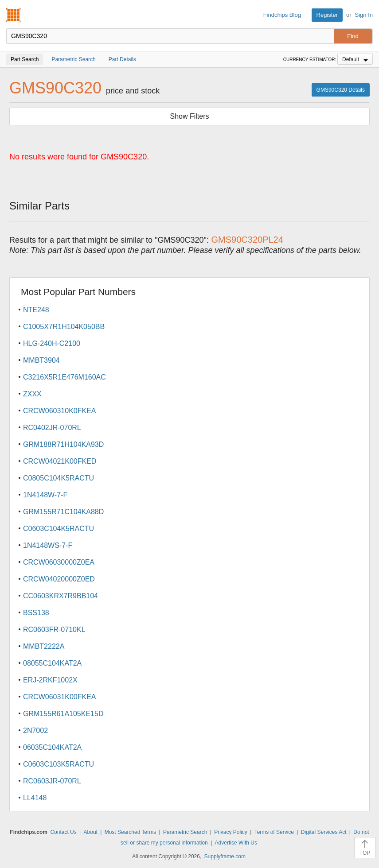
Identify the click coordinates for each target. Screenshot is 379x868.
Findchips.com (14, 15)
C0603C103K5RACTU (59, 764)
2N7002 (35, 730)
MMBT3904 (41, 360)
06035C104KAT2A (52, 747)
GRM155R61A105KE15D (63, 714)
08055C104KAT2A (52, 663)
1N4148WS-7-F (48, 545)
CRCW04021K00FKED (60, 461)
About (91, 832)
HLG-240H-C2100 (52, 343)
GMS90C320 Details (341, 90)
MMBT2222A (44, 646)
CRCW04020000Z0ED (59, 579)
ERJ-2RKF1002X (50, 680)
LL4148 (35, 798)
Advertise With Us (236, 843)
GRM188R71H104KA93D (63, 444)
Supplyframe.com (225, 856)
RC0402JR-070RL (52, 428)
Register (327, 15)
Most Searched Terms (131, 832)
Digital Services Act (324, 832)
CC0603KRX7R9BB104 (61, 596)
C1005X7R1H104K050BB (64, 327)
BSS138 (36, 613)
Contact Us (63, 832)
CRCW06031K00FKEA (60, 697)
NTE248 (36, 310)
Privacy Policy (231, 832)
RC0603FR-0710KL (54, 630)
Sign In (364, 15)
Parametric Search (185, 832)
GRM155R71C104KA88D (63, 512)
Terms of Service (274, 832)
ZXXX (32, 394)
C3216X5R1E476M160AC (64, 377)
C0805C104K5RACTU (59, 478)
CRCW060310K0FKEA (60, 411)
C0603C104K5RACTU (59, 529)
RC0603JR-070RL (52, 781)
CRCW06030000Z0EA (59, 562)
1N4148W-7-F (45, 495)
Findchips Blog (282, 15)
